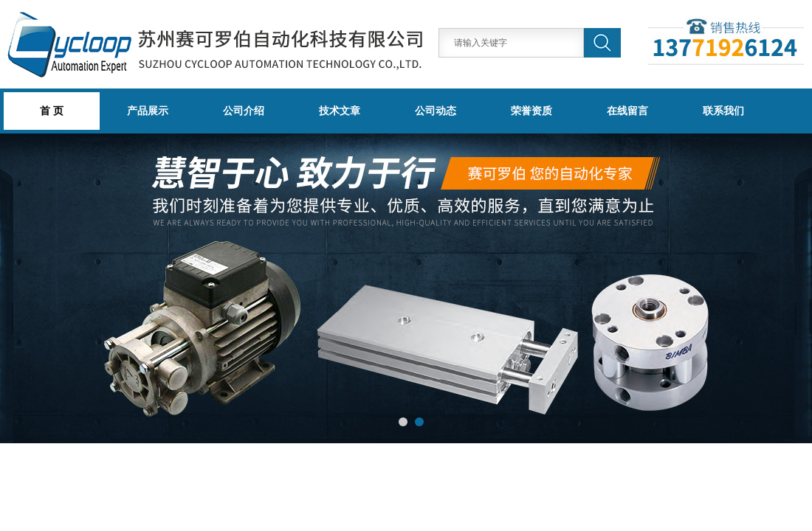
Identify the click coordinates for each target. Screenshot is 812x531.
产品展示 (148, 111)
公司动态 (436, 111)
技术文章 (340, 111)
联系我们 (723, 111)
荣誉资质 (531, 111)
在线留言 (627, 111)
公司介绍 (244, 111)
